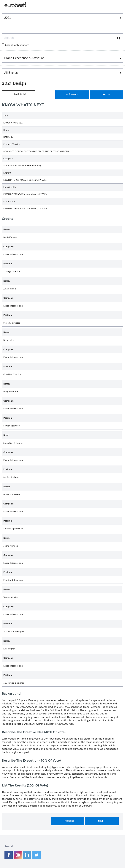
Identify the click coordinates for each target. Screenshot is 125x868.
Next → (106, 94)
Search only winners (15, 45)
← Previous (72, 94)
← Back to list (19, 94)
